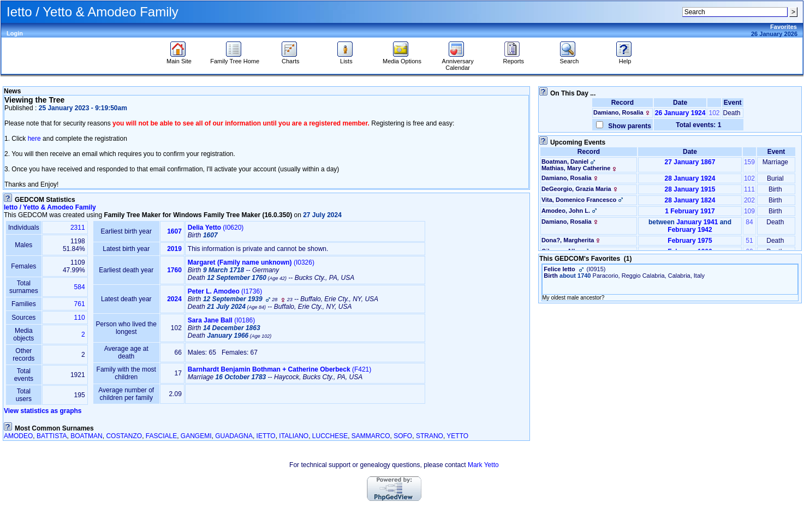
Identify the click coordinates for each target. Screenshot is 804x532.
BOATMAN (86, 436)
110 (80, 318)
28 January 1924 (690, 178)
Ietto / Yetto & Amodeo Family (50, 207)
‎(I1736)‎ (225, 291)
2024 (174, 299)
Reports (513, 58)
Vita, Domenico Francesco (579, 200)
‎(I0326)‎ (251, 262)
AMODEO (18, 436)
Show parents (628, 126)
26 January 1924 (680, 113)
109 (749, 211)
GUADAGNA (234, 436)
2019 (174, 249)
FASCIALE (161, 436)
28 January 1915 (690, 189)
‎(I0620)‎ (216, 228)
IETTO (266, 436)
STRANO (430, 436)
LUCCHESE (330, 436)
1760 (174, 270)
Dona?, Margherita (568, 240)
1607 (174, 231)
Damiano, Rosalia (618, 112)
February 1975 (690, 241)
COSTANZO (124, 436)
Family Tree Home (235, 58)
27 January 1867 (690, 162)
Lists (346, 58)
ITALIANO (294, 436)
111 (749, 189)
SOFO (403, 436)
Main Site (179, 58)
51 (749, 241)
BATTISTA (52, 436)
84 (749, 222)
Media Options (402, 58)
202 (749, 200)
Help (625, 58)
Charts (291, 58)
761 (80, 304)
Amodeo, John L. (566, 211)
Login (15, 33)
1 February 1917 (690, 211)
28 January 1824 (690, 200)
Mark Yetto (483, 465)
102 (714, 113)
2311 (78, 228)
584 (80, 287)
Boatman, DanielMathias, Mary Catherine (580, 165)
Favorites (784, 27)
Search (569, 58)
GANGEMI (196, 436)
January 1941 (697, 222)
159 (749, 162)
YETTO (457, 436)
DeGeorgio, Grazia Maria (576, 189)
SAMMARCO (371, 436)
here (34, 139)
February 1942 (690, 230)
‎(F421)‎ (279, 369)
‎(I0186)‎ (221, 320)
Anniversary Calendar (458, 62)
